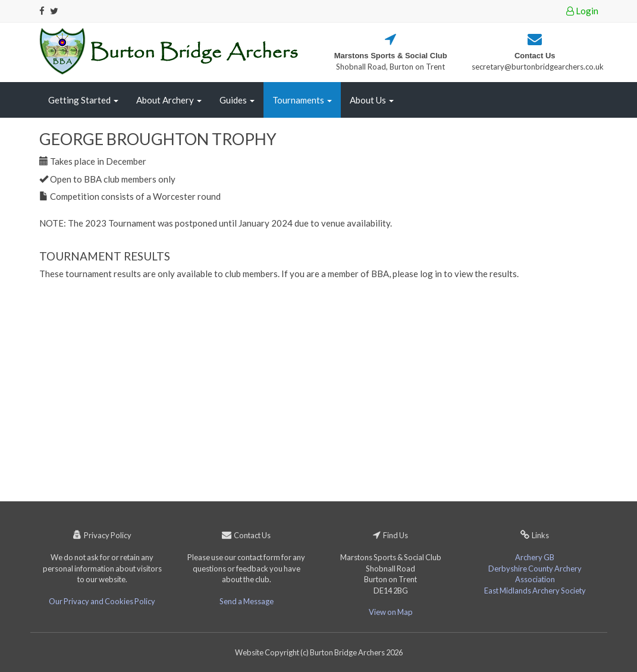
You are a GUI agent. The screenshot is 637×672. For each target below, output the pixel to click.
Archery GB (535, 557)
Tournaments (302, 100)
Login (582, 11)
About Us (372, 100)
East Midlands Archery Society (535, 591)
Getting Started (83, 100)
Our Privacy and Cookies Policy (102, 601)
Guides (237, 100)
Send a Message (247, 601)
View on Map (391, 612)
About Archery (169, 100)
